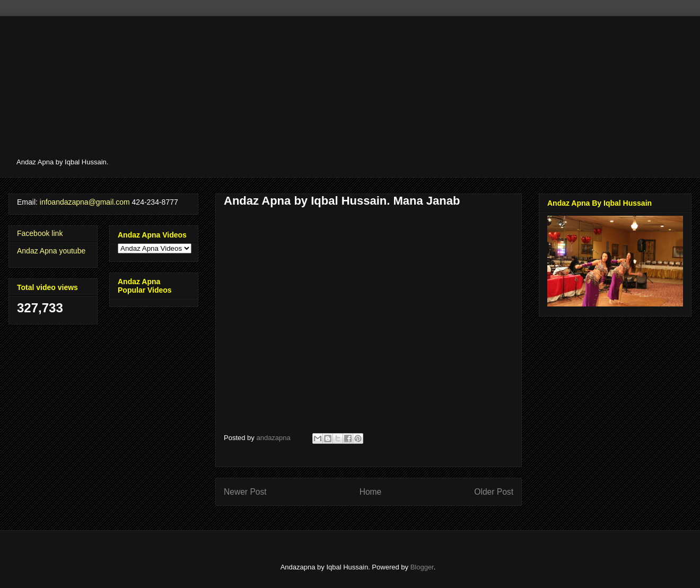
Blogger (422, 567)
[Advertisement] (335, 90)
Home (371, 492)
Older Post (494, 492)
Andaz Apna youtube (51, 251)
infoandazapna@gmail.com (85, 202)
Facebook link (40, 233)
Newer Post (245, 492)
